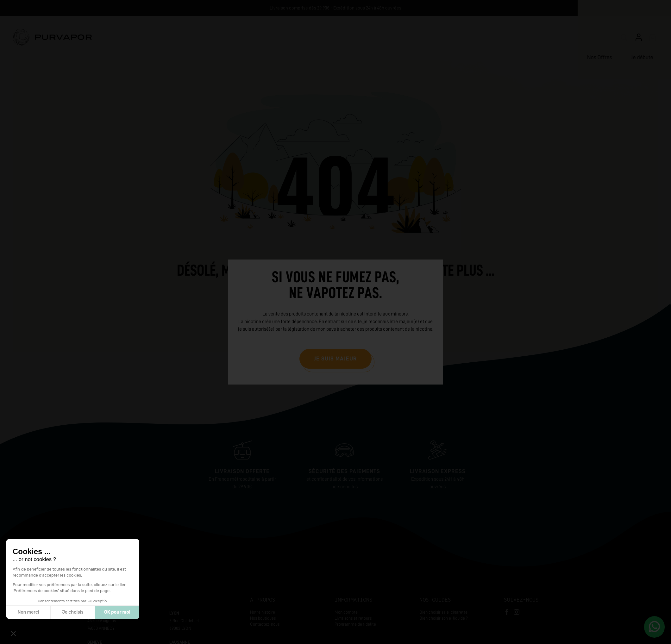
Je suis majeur (335, 359)
